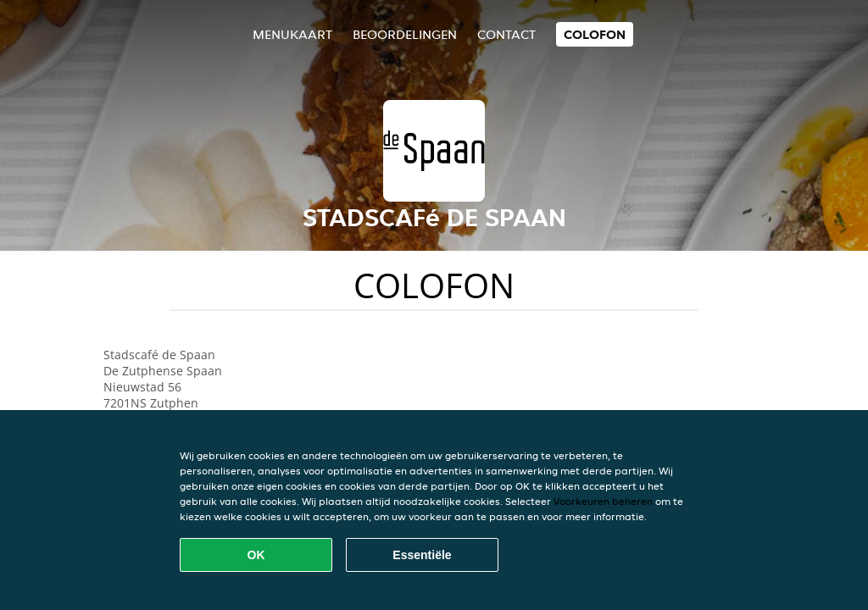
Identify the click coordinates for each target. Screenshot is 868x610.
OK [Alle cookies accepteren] (256, 555)
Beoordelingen (405, 34)
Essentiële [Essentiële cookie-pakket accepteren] (422, 555)
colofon (595, 34)
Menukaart (292, 34)
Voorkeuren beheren (603, 501)
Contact (506, 34)
